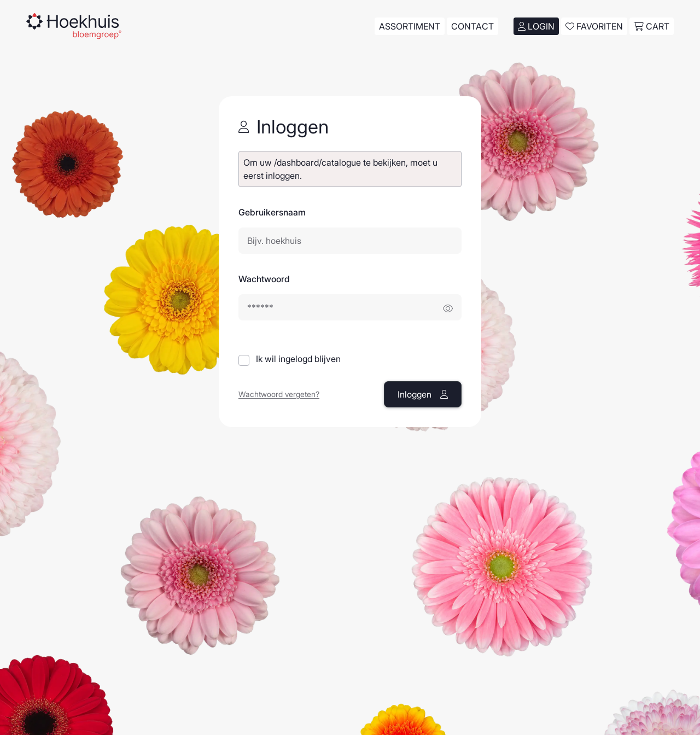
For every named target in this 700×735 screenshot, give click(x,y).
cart (652, 26)
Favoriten (594, 26)
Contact (472, 26)
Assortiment (410, 26)
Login (536, 26)
